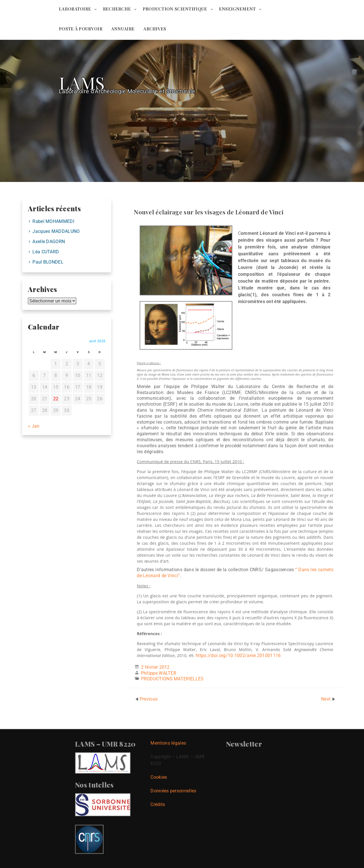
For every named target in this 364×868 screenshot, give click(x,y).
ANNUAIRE (123, 29)
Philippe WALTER (159, 673)
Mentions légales (168, 743)
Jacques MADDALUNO (56, 231)
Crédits (158, 804)
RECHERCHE (117, 9)
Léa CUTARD (46, 252)
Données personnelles (173, 791)
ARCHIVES (155, 29)
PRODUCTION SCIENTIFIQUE (175, 9)
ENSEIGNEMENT (237, 9)
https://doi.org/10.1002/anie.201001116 (238, 655)
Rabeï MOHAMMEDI (53, 221)
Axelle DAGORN (49, 242)
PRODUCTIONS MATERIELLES (172, 679)
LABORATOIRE (75, 9)
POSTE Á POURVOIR (81, 29)
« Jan (34, 426)
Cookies (159, 777)
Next (326, 699)
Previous (149, 699)
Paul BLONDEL (48, 262)
